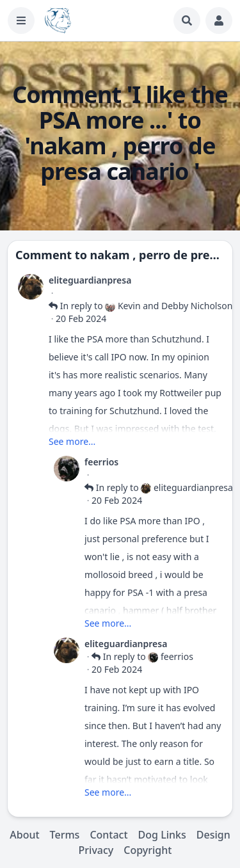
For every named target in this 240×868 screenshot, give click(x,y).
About (24, 835)
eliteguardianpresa (90, 280)
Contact (108, 835)
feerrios (101, 462)
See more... (72, 441)
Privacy (96, 850)
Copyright (148, 850)
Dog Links (162, 835)
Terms (65, 835)
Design (213, 835)
